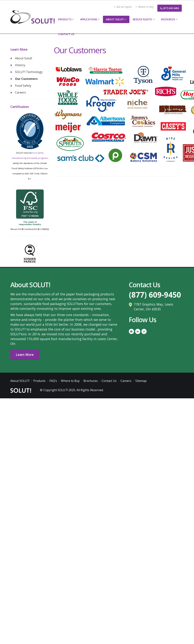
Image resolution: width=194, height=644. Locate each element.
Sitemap (141, 381)
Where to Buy (145, 7)
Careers (20, 92)
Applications (89, 19)
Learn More (25, 355)
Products (65, 19)
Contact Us (66, 34)
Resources (168, 19)
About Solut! (24, 58)
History (20, 65)
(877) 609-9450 (170, 8)
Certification (20, 107)
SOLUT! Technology (29, 72)
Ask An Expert (123, 7)
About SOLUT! (115, 19)
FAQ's (53, 381)
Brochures (91, 381)
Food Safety (23, 86)
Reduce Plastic (143, 19)
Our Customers (26, 79)
